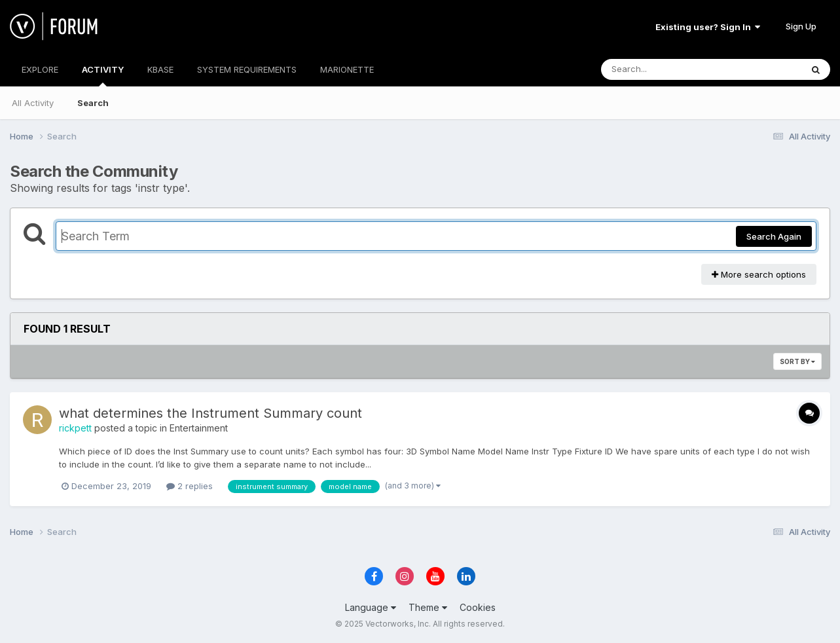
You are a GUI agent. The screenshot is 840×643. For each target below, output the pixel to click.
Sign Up (801, 26)
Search (93, 103)
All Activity (33, 103)
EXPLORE (40, 69)
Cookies (478, 607)
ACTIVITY (103, 75)
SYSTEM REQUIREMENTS (247, 69)
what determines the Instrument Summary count (210, 413)
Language (371, 607)
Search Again (774, 236)
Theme (428, 607)
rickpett (75, 428)
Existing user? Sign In (708, 27)
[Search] (666, 69)
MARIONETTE (347, 69)
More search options (759, 274)
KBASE (160, 69)
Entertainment (199, 428)
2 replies (190, 486)
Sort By (797, 361)
